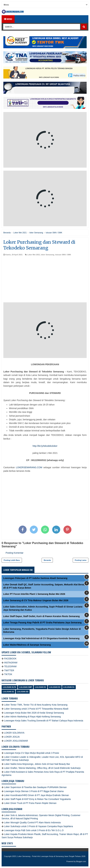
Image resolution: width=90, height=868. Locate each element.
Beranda (47, 560)
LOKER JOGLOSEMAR (16, 741)
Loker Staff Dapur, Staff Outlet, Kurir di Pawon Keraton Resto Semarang (41, 616)
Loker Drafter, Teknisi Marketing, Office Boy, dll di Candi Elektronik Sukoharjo (42, 768)
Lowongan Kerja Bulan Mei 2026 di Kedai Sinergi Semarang (34, 713)
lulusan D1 (41, 687)
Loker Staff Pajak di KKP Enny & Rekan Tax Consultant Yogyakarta (37, 799)
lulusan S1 (69, 687)
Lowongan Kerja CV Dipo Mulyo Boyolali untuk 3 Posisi (32, 753)
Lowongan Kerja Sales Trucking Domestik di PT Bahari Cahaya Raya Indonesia (44, 721)
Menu (8, 19)
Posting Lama (81, 560)
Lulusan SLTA (10, 687)
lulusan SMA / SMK (63, 255)
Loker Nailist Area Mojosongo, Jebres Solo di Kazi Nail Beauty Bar (37, 764)
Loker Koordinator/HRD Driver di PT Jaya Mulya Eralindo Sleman (37, 795)
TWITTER (9, 670)
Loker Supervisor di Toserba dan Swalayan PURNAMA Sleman (35, 787)
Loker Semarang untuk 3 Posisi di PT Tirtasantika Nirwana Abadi (36, 709)
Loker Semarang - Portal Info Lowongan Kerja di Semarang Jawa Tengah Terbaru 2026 (51, 856)
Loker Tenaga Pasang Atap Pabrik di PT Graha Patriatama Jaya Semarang (42, 623)
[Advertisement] (45, 280)
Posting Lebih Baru (12, 560)
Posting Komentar (14, 553)
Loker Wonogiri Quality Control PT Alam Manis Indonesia (32, 822)
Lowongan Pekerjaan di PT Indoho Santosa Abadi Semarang (35, 578)
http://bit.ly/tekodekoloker (45, 446)
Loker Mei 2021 (34, 255)
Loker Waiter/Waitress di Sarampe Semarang (27, 645)
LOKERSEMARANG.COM (29, 467)
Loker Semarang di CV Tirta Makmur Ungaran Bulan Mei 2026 (36, 600)
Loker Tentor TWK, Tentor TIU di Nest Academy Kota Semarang (36, 705)
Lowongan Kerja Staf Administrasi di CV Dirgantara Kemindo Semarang (41, 638)
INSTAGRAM (11, 663)
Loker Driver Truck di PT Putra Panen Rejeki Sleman (30, 803)
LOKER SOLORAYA (14, 733)
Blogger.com (81, 861)
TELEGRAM (10, 666)
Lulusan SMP (26, 687)
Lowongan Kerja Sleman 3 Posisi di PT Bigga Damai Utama (34, 791)
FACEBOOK (10, 659)
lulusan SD (23, 692)
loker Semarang (48, 255)
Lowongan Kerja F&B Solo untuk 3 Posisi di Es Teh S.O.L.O (34, 830)
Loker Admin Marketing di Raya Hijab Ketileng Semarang (32, 717)
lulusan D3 (55, 687)
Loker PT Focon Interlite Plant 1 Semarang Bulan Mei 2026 (34, 594)
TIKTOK (8, 674)
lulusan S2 (8, 692)
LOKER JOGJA (12, 737)
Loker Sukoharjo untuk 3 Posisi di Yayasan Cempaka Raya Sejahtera (39, 826)
